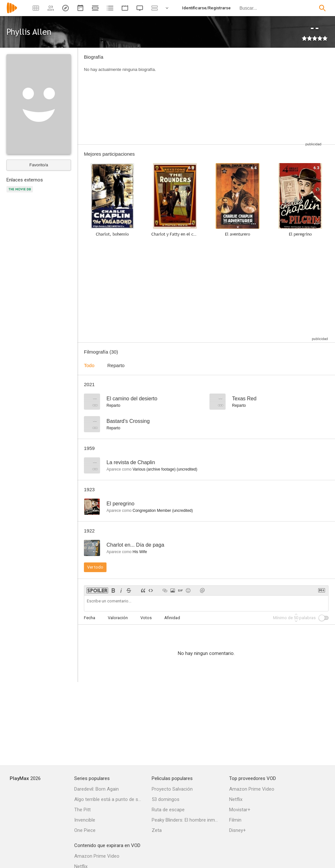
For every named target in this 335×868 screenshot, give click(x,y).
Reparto (116, 365)
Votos (146, 618)
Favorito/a (39, 165)
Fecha (90, 618)
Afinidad (172, 618)
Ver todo (95, 567)
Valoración (118, 618)
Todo (89, 365)
